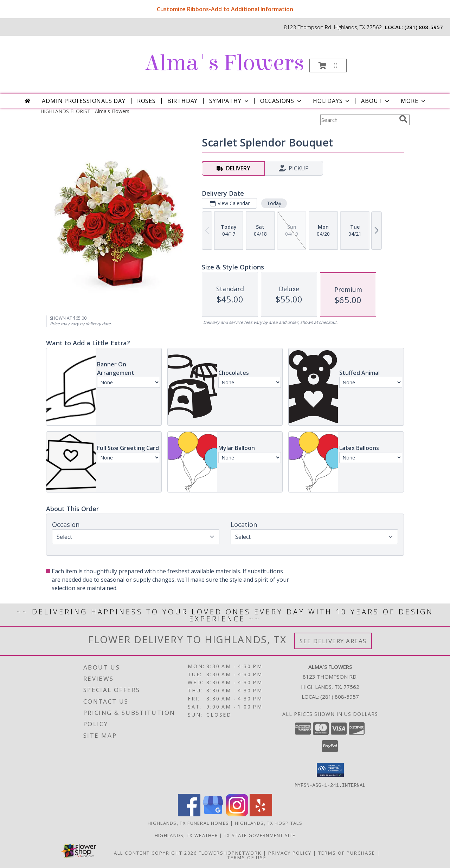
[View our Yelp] (261, 814)
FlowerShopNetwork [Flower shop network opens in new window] (230, 853)
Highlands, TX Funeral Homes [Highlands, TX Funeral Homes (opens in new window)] (188, 823)
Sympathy (229, 101)
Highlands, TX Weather (186, 835)
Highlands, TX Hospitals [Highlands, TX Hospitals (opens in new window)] (269, 823)
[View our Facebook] (189, 814)
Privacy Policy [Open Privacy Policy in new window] (290, 853)
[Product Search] (358, 120)
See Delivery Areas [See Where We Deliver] (333, 641)
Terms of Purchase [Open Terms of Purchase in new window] (347, 853)
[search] (403, 119)
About (376, 101)
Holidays (332, 101)
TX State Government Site (260, 835)
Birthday (182, 101)
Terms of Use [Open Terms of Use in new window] (247, 857)
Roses (146, 101)
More (414, 101)
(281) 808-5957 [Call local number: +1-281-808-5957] (424, 27)
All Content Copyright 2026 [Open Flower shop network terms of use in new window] (155, 853)
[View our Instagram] (237, 814)
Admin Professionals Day (83, 101)
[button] (328, 66)
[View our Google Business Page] (213, 814)
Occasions (281, 101)
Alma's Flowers (224, 63)
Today (274, 203)
